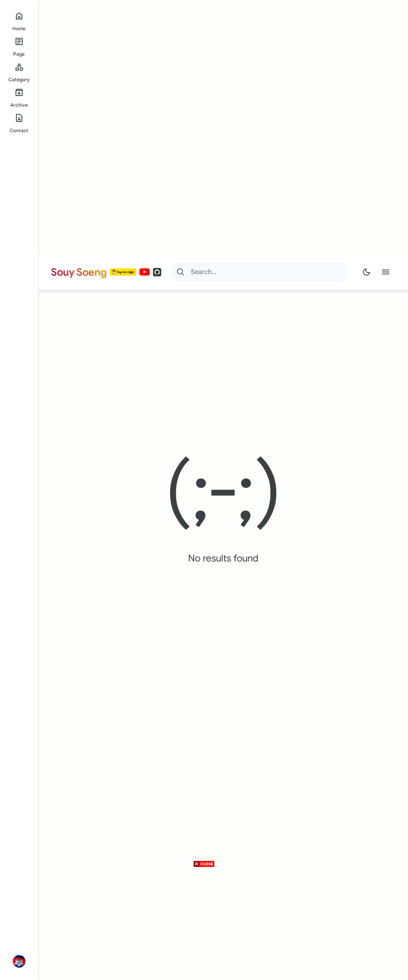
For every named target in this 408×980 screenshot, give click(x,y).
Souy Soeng (79, 272)
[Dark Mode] (367, 272)
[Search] (180, 272)
